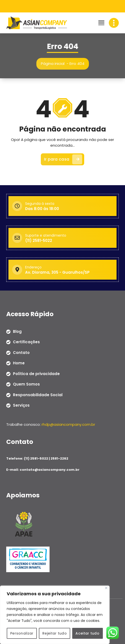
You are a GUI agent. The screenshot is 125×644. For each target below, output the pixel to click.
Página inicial (54, 64)
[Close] (106, 588)
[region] (55, 615)
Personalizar (22, 633)
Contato (21, 352)
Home (19, 363)
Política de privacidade (36, 373)
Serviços (21, 405)
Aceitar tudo (88, 633)
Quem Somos (26, 384)
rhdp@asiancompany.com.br (68, 424)
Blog (17, 331)
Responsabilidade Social (38, 395)
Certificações (26, 342)
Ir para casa (63, 162)
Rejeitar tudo (55, 633)
